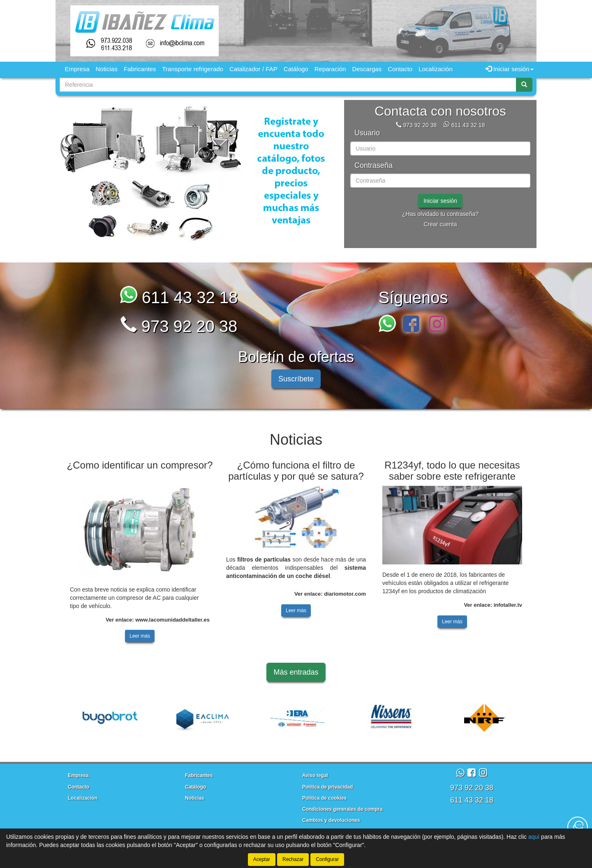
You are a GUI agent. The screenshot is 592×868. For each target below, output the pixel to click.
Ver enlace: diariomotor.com (330, 594)
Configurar (327, 859)
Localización (436, 69)
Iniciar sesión (440, 201)
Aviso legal (315, 775)
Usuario (367, 133)
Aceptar (262, 859)
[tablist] (199, 174)
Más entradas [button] (296, 672)
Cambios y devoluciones (331, 820)
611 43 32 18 (468, 125)
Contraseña (373, 166)
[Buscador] (288, 85)
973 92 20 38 (420, 125)
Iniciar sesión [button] (510, 69)
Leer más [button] (140, 636)
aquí (534, 837)
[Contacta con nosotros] (578, 827)
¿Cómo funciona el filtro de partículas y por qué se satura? (296, 470)
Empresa (77, 69)
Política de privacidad (327, 787)
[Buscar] (524, 85)
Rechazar (293, 859)
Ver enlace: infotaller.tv (493, 605)
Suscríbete (296, 379)
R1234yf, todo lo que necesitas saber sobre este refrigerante (452, 470)
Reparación (330, 69)
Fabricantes (140, 69)
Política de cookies (324, 798)
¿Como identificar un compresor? (140, 465)
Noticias (107, 69)
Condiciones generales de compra (342, 809)
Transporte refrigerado (193, 69)
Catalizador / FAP (253, 69)
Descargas (367, 69)
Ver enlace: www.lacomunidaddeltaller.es (158, 620)
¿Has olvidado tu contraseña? (440, 214)
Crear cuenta (441, 224)
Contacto (400, 69)
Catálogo (296, 69)
